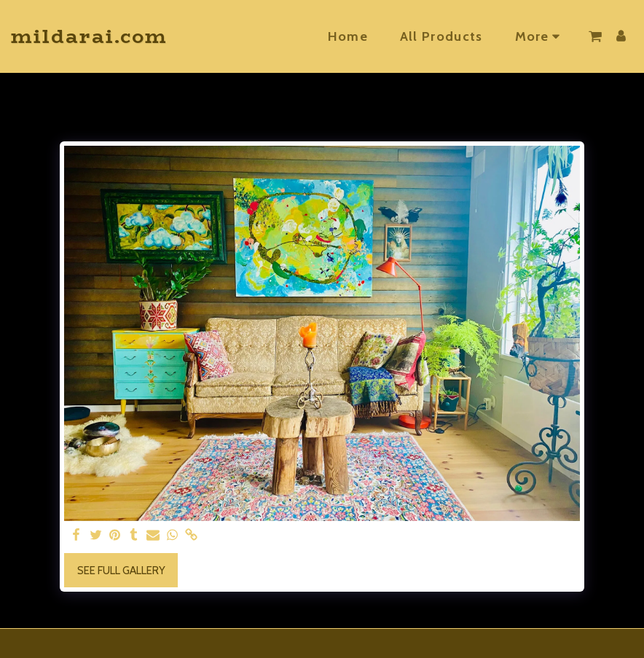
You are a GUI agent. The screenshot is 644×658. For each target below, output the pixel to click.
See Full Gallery (121, 571)
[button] (595, 36)
